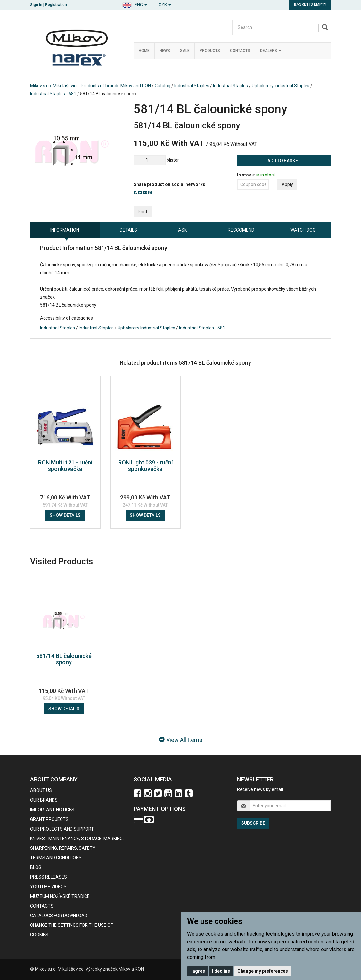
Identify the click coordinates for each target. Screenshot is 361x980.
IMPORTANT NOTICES (52, 810)
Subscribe (253, 823)
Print (143, 212)
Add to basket (284, 161)
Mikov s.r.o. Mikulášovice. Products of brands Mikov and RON (90, 86)
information (65, 230)
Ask (182, 230)
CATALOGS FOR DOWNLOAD (59, 916)
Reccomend (241, 230)
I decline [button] (221, 971)
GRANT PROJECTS (49, 819)
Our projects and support (62, 829)
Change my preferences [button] (263, 971)
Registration (56, 5)
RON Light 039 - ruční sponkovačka (145, 466)
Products (210, 51)
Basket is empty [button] (310, 4)
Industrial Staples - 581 (53, 94)
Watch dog (303, 230)
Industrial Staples (192, 86)
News (165, 51)
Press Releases (49, 877)
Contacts (240, 51)
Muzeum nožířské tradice (60, 896)
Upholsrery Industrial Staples (281, 86)
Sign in (36, 5)
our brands (44, 800)
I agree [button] (198, 971)
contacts (42, 906)
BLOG (36, 867)
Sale (185, 51)
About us (41, 790)
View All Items (181, 740)
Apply (287, 184)
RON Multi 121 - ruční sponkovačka (65, 466)
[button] (135, 4)
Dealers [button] (271, 51)
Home (144, 51)
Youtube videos (48, 887)
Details (128, 230)
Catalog (163, 86)
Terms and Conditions (56, 858)
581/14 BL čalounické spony (64, 659)
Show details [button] (65, 515)
